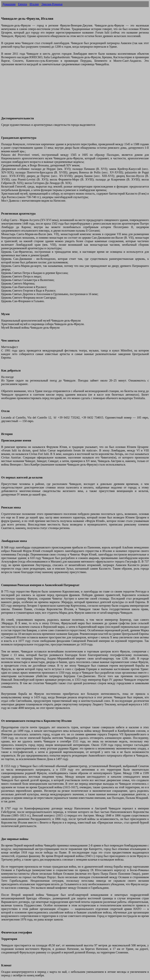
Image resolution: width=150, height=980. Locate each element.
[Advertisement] (75, 93)
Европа (22, 4)
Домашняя (9, 4)
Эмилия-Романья (52, 4)
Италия (34, 4)
